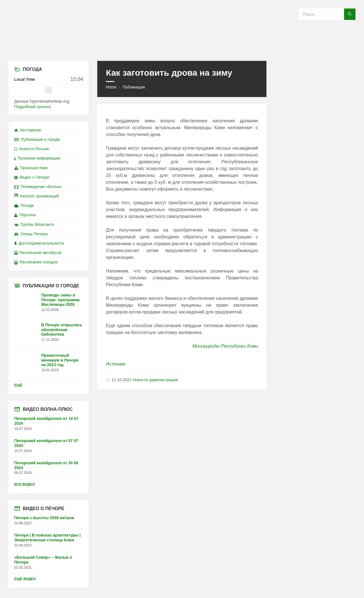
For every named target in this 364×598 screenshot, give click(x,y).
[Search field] (327, 14)
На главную (28, 130)
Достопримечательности (39, 243)
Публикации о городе (37, 139)
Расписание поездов (36, 262)
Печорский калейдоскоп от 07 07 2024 (46, 443)
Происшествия (31, 168)
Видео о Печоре (32, 177)
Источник (115, 364)
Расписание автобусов (38, 253)
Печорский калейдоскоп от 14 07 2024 (46, 421)
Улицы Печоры (31, 234)
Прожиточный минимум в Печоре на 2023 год (60, 360)
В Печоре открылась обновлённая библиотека (62, 330)
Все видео (25, 484)
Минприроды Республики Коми (225, 346)
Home (111, 87)
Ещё (18, 385)
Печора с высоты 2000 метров (44, 518)
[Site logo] (182, 50)
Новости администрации (155, 380)
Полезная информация (37, 158)
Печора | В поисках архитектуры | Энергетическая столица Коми (47, 538)
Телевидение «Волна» (38, 187)
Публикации (134, 87)
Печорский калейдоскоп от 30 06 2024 (46, 465)
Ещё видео (25, 579)
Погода (24, 205)
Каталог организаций (37, 196)
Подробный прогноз (33, 107)
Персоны (25, 215)
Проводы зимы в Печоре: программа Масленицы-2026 (60, 300)
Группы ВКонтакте (34, 224)
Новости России (31, 149)
